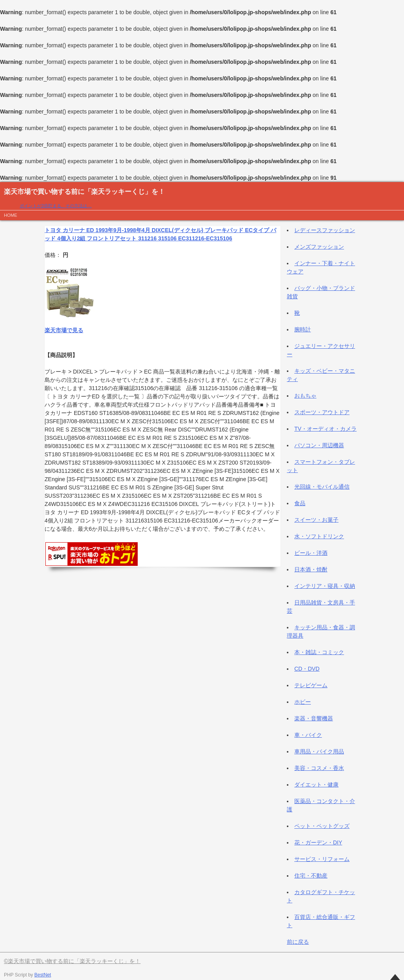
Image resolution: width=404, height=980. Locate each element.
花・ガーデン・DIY (318, 842)
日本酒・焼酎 (311, 569)
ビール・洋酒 (311, 553)
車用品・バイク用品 (319, 751)
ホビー (303, 702)
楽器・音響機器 (314, 718)
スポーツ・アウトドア (322, 412)
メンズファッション (319, 247)
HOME (11, 215)
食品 (300, 503)
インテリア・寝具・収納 (325, 586)
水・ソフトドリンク (319, 536)
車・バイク (308, 735)
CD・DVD (307, 669)
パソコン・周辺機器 (319, 445)
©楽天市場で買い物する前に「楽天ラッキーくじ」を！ (72, 961)
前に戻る (298, 942)
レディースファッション (325, 230)
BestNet (43, 975)
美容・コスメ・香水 (319, 768)
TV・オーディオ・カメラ (325, 429)
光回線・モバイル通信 (322, 487)
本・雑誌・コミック (319, 652)
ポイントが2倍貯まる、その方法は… (56, 206)
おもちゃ (305, 396)
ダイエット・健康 (316, 785)
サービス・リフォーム (322, 859)
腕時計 (303, 329)
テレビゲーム (311, 685)
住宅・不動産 (311, 876)
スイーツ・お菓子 (316, 520)
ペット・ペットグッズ (322, 826)
